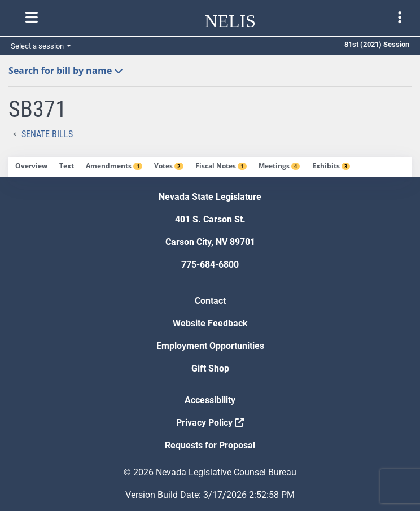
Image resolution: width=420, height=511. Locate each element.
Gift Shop (210, 368)
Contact (210, 301)
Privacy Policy (210, 423)
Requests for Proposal (210, 445)
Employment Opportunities (210, 346)
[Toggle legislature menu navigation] (400, 18)
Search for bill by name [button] (66, 71)
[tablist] (210, 167)
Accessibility (210, 400)
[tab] (31, 167)
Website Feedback (210, 323)
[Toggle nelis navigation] (32, 18)
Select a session (38, 46)
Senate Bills (47, 134)
